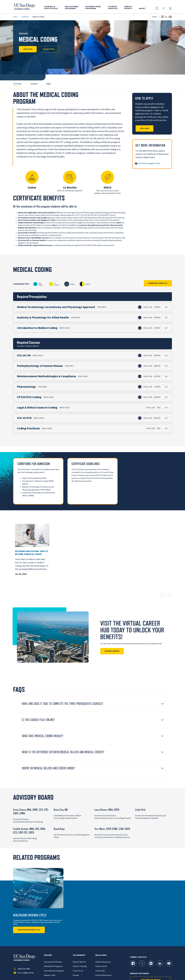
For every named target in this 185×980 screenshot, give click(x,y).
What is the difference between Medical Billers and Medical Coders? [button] (63, 752)
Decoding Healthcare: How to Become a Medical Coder (31, 553)
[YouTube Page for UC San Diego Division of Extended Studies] (169, 963)
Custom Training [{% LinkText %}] (80, 966)
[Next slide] (169, 595)
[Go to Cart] (170, 8)
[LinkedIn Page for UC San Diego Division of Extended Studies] (160, 963)
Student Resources (103, 962)
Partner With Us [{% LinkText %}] (79, 962)
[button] (92, 307)
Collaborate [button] (79, 955)
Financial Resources (103, 975)
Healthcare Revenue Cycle (29, 930)
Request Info (49, 49)
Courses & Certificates (53, 962)
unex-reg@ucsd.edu (23, 973)
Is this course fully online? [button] (38, 720)
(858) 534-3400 (21, 969)
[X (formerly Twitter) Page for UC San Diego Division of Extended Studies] (142, 963)
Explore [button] (48, 955)
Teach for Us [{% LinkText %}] (78, 971)
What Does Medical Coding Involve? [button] (43, 736)
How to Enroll (101, 966)
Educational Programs (53, 966)
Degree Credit (50, 975)
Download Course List (158, 283)
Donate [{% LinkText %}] (76, 975)
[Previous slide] (162, 595)
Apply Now (28, 49)
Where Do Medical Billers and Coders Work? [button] (48, 768)
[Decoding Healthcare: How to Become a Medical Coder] (32, 535)
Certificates (25, 17)
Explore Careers (112, 651)
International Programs (54, 971)
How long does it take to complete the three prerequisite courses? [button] (62, 704)
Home (15, 17)
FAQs (49, 84)
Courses (34, 84)
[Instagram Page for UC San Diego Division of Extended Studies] (151, 963)
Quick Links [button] (101, 955)
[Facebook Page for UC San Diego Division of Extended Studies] (133, 963)
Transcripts (100, 971)
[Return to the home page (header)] (24, 7)
